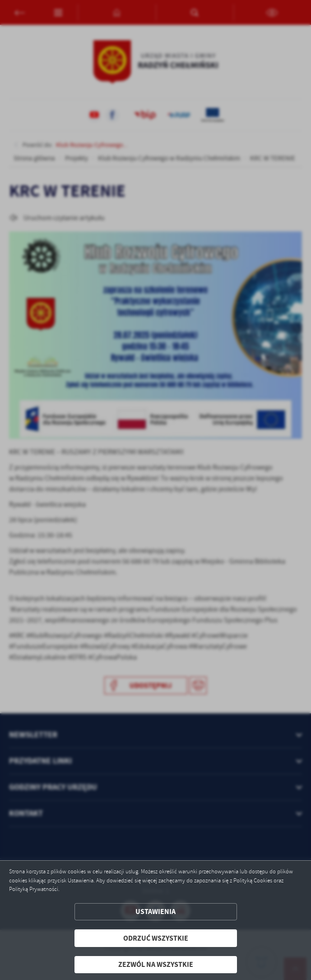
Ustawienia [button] (155, 912)
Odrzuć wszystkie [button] (156, 938)
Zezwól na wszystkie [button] (156, 964)
